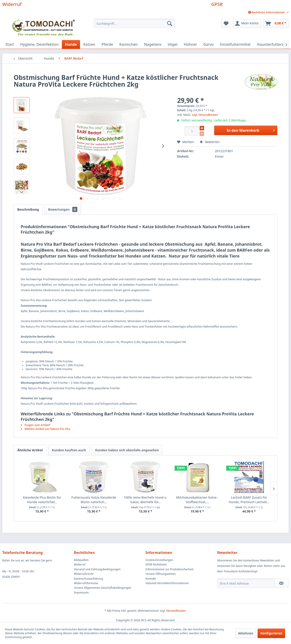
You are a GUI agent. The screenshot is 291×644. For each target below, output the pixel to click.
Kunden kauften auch (69, 450)
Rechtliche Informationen (267, 12)
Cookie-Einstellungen (159, 560)
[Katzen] (89, 44)
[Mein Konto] (247, 23)
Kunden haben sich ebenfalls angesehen (127, 450)
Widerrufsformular (86, 583)
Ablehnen (246, 633)
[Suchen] (170, 23)
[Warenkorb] (276, 23)
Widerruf (12, 4)
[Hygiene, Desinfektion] (39, 44)
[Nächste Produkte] (274, 488)
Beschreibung (28, 209)
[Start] (10, 44)
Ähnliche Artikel (30, 450)
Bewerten (210, 142)
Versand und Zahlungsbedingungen (97, 569)
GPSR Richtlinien (156, 564)
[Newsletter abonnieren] (281, 583)
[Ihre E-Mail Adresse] (246, 583)
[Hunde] (71, 44)
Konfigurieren (271, 633)
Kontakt (151, 579)
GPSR (217, 4)
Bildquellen (81, 560)
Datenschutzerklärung (88, 579)
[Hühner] (190, 44)
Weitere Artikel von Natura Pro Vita (45, 429)
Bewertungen (63, 209)
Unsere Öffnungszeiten (161, 574)
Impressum (81, 592)
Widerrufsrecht (84, 574)
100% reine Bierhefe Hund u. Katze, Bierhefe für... (146, 500)
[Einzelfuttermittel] (235, 44)
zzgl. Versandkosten (205, 115)
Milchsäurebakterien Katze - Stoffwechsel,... (197, 500)
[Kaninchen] (129, 44)
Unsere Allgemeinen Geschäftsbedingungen (103, 588)
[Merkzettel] (226, 23)
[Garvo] (208, 44)
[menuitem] (267, 12)
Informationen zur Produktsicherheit (169, 569)
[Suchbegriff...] (134, 23)
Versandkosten (176, 611)
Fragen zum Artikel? (36, 425)
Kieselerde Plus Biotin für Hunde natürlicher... (42, 500)
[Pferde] (107, 44)
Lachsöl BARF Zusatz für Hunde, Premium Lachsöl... (249, 500)
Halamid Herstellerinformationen (167, 583)
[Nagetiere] (153, 44)
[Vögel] (173, 44)
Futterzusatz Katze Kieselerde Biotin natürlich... (94, 500)
